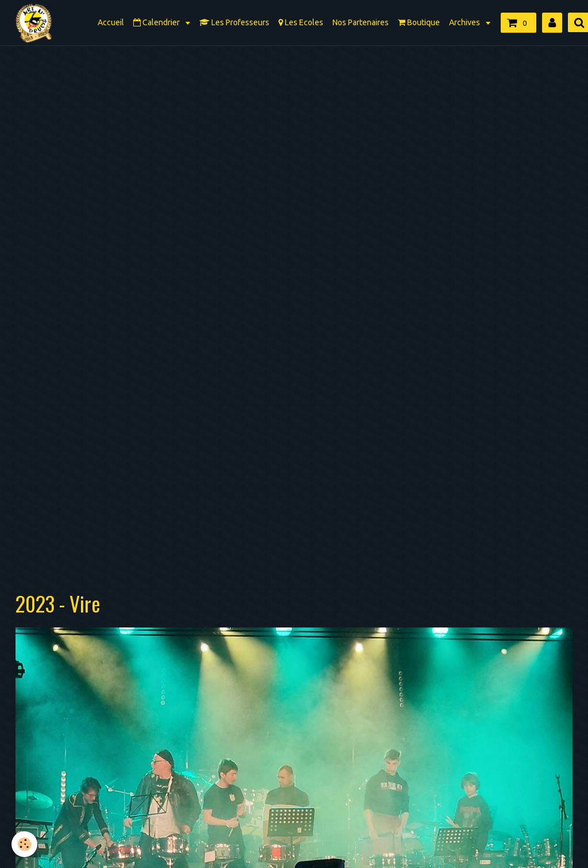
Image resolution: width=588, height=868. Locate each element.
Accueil (111, 22)
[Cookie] (24, 844)
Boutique (419, 22)
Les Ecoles (301, 22)
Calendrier (157, 22)
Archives (465, 22)
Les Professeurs (234, 22)
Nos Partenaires (361, 22)
